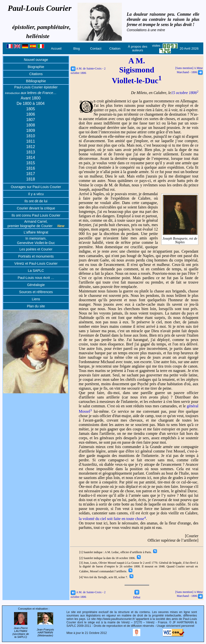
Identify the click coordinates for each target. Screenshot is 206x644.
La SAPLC (36, 271)
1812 (31, 147)
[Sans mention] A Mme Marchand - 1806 (189, 594)
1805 (31, 109)
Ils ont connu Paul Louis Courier (36, 215)
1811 (31, 141)
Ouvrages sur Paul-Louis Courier (36, 187)
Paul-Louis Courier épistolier (36, 87)
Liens (36, 299)
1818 (31, 179)
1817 (31, 174)
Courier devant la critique (36, 208)
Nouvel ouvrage (36, 60)
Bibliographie (36, 81)
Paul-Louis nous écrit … (36, 278)
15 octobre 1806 (185, 93)
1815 (31, 163)
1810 (31, 136)
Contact (96, 48)
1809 (31, 130)
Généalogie (36, 285)
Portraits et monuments (36, 256)
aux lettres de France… (31, 93)
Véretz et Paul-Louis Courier (36, 263)
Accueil (56, 48)
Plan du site (36, 306)
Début (137, 596)
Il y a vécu (36, 194)
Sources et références (36, 292)
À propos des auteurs (138, 48)
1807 (31, 120)
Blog (77, 48)
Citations (36, 74)
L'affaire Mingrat (36, 232)
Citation (115, 48)
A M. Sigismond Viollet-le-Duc (137, 71)
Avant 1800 (31, 98)
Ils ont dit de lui (36, 201)
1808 (31, 125)
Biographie (36, 67)
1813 (31, 152)
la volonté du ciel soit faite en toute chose (112, 519)
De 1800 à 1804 (31, 103)
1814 (31, 158)
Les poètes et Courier (36, 249)
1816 (31, 168)
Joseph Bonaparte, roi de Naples (180, 238)
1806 (31, 114)
